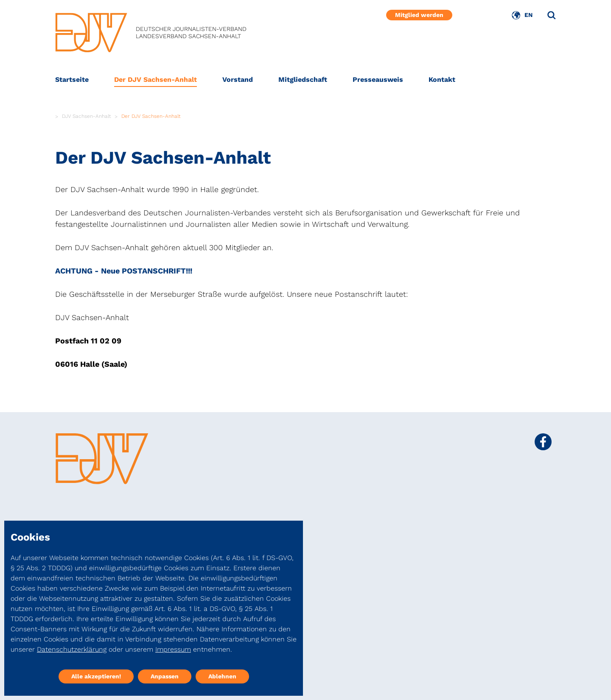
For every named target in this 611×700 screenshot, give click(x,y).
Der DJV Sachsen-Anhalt (156, 79)
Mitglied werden (419, 15)
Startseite (72, 79)
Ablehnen (222, 676)
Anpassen (165, 676)
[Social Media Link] (543, 442)
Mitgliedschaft (303, 79)
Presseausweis (378, 79)
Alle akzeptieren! (96, 676)
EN (528, 15)
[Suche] (552, 15)
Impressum (173, 649)
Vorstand (238, 79)
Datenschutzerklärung (72, 649)
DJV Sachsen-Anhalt (87, 116)
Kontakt (442, 79)
